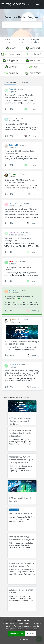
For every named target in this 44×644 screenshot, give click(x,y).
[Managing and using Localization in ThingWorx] (22, 546)
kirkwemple (13, 261)
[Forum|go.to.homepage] (14, 4)
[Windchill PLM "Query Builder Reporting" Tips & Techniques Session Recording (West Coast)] (22, 466)
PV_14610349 (14, 203)
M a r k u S (13, 118)
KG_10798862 (14, 290)
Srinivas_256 (14, 232)
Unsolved (24, 83)
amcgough (13, 174)
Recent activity (10, 83)
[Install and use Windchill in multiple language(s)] (22, 572)
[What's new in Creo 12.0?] (22, 519)
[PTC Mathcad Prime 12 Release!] (22, 492)
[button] (22, 639)
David (11, 89)
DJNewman (13, 320)
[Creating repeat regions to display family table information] (22, 439)
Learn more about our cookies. (27, 629)
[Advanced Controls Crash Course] (22, 599)
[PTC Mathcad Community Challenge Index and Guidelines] (22, 413)
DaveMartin (13, 365)
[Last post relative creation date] (34, 109)
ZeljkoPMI (13, 145)
